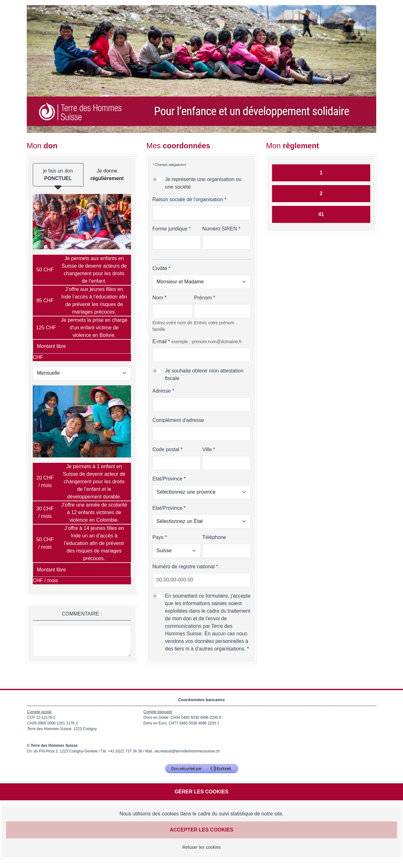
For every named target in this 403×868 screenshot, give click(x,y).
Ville (207, 449)
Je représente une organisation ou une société (203, 183)
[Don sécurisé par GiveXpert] (202, 769)
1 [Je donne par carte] (321, 173)
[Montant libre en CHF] (82, 346)
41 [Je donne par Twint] (321, 214)
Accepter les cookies (201, 830)
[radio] (82, 270)
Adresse (162, 391)
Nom (158, 298)
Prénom (203, 298)
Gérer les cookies (202, 792)
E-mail (159, 341)
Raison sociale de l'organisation (188, 199)
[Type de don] (82, 373)
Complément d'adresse (178, 420)
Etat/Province (167, 479)
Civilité (160, 268)
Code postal (166, 449)
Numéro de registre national (183, 567)
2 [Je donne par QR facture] (321, 193)
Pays (158, 537)
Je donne (107, 175)
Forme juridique (170, 229)
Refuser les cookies (201, 847)
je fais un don (58, 177)
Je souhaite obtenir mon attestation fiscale (204, 374)
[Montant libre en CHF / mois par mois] (82, 570)
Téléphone (214, 537)
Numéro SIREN (220, 229)
